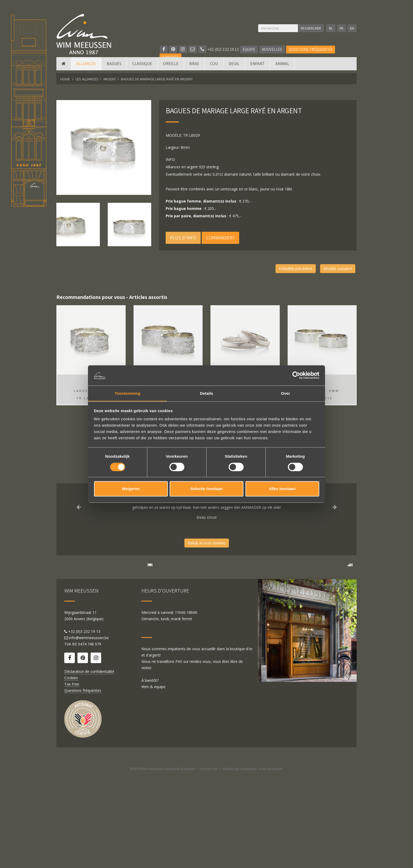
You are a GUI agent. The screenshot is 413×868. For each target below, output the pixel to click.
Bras (194, 66)
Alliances (86, 66)
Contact (171, 57)
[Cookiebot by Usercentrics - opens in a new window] (296, 375)
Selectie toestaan (207, 489)
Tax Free (72, 777)
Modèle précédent (296, 268)
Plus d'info (183, 238)
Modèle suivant (338, 268)
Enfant (257, 66)
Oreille (171, 66)
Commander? (220, 238)
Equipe (249, 49)
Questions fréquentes (311, 49)
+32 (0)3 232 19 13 (219, 49)
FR (341, 28)
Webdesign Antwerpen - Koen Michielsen (253, 862)
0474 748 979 (90, 737)
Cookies (71, 771)
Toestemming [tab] (127, 393)
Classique (142, 66)
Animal (282, 66)
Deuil (234, 66)
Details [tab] (206, 393)
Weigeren (131, 489)
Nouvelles (272, 49)
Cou (214, 66)
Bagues (114, 66)
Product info (209, 862)
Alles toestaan (282, 489)
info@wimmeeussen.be (89, 731)
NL (330, 28)
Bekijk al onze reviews (207, 543)
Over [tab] (286, 393)
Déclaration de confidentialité (89, 765)
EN (352, 28)
